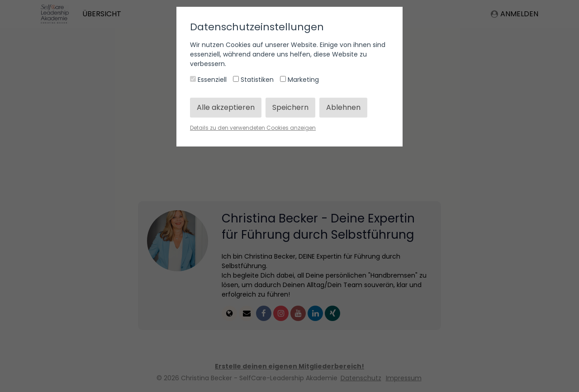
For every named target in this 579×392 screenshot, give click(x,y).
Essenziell (209, 80)
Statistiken (254, 80)
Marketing (299, 80)
